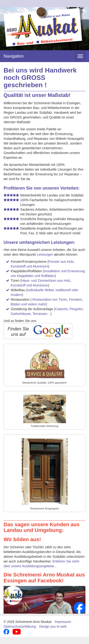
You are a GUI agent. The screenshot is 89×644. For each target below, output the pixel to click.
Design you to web (53, 626)
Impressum (63, 622)
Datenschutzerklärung (20, 626)
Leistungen (45, 254)
